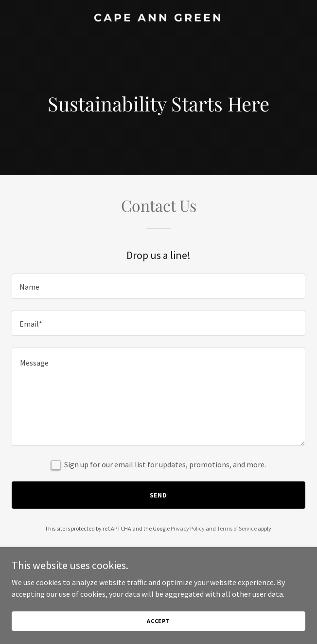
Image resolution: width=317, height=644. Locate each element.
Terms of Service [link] (237, 528)
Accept (158, 621)
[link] (158, 18)
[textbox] (158, 286)
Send (159, 495)
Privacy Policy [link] (188, 528)
